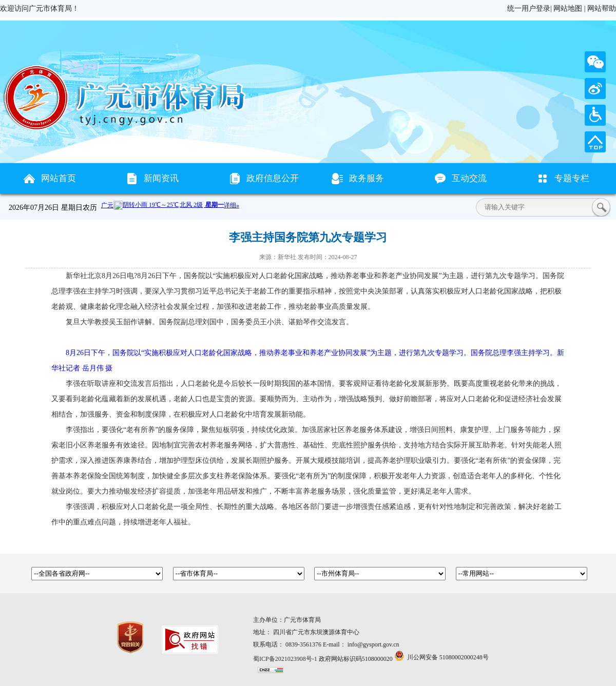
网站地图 (568, 8)
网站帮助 (602, 8)
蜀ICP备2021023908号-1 (285, 659)
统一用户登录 (529, 8)
